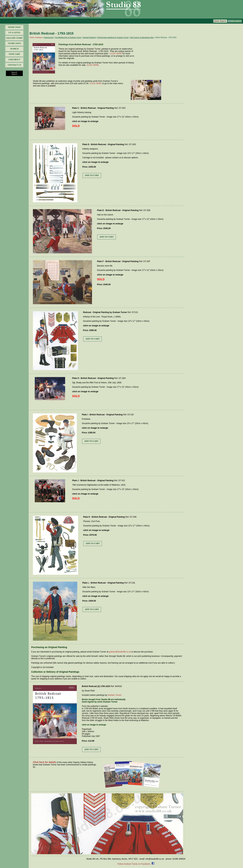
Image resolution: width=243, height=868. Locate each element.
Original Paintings (89, 38)
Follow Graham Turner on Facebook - (135, 864)
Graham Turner (114, 695)
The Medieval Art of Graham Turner (68, 38)
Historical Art (49, 38)
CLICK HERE (116, 54)
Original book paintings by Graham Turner (113, 38)
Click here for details (45, 762)
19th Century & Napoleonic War (142, 38)
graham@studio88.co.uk (120, 652)
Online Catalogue (36, 38)
